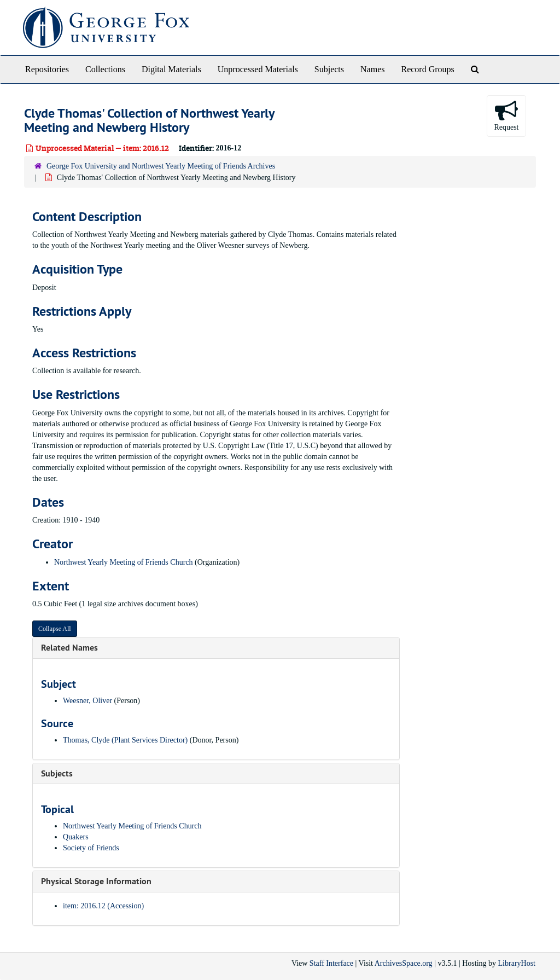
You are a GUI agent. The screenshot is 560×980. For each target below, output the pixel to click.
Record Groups (427, 69)
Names (372, 69)
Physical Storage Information (96, 881)
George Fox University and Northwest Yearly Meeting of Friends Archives (161, 166)
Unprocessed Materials (258, 69)
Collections (105, 69)
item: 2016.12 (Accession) (103, 906)
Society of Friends (91, 848)
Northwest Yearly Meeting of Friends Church (124, 562)
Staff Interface (331, 963)
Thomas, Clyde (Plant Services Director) (125, 740)
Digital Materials (171, 69)
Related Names (69, 648)
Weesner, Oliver (87, 701)
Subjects (329, 69)
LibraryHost (517, 963)
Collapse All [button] (55, 629)
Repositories (47, 69)
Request (506, 115)
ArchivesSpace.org (404, 963)
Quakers (76, 837)
